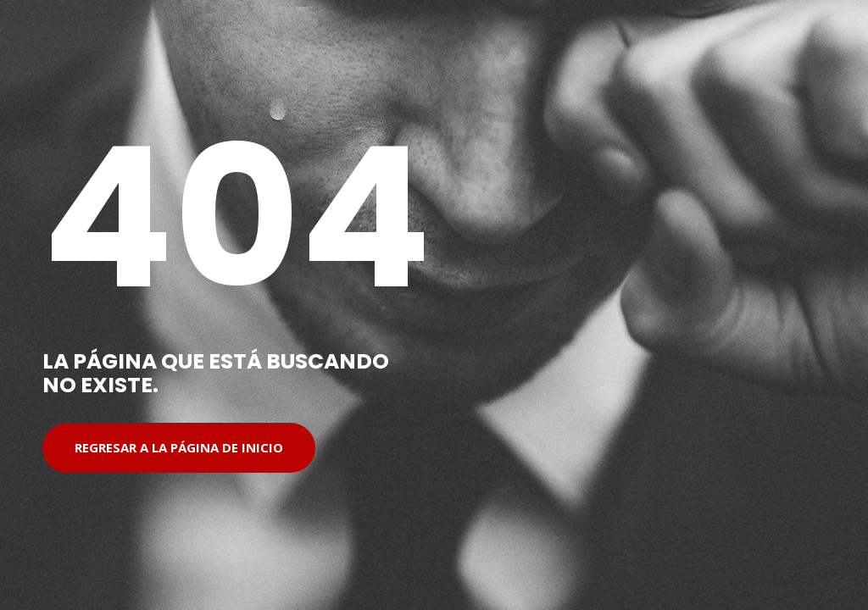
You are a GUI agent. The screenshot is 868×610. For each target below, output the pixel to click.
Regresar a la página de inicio (179, 447)
